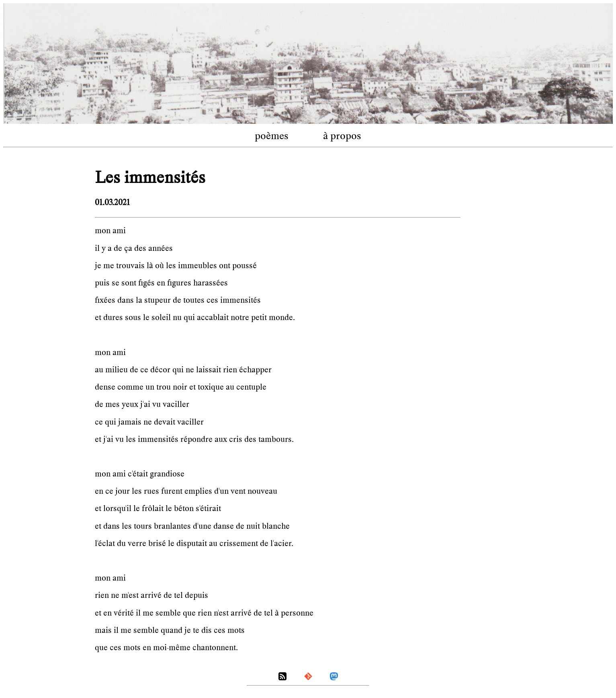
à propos (342, 136)
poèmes (272, 136)
